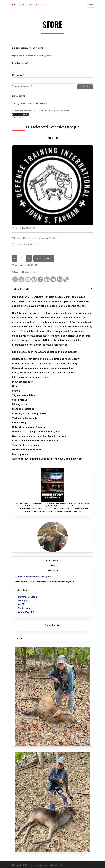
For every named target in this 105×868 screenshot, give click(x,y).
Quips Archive (52, 625)
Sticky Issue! (25, 608)
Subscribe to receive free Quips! (34, 577)
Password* (18, 75)
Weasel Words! (26, 612)
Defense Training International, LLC (44, 865)
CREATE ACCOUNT (20, 114)
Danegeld (23, 601)
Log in (19, 638)
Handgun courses (30, 272)
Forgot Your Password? (22, 86)
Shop (22, 117)
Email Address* (20, 63)
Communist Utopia (28, 597)
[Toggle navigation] (91, 4)
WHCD (21, 604)
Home (15, 117)
